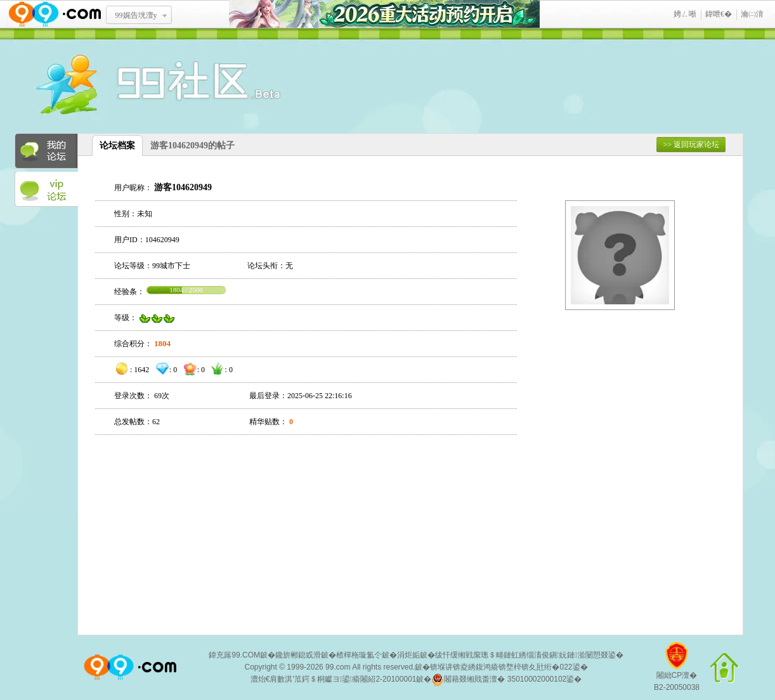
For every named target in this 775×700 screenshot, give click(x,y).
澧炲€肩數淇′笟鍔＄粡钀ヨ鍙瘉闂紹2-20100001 (334, 679)
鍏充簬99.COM (234, 655)
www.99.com (55, 14)
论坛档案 (117, 146)
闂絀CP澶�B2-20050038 (677, 671)
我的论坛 (46, 151)
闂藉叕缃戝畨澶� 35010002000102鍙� (506, 680)
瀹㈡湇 (752, 14)
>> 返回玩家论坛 (691, 145)
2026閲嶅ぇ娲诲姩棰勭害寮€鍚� (384, 14)
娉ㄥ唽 (685, 14)
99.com (338, 667)
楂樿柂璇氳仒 (359, 655)
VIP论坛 (46, 190)
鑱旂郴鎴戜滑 (298, 655)
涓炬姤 (408, 655)
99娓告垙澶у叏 (136, 20)
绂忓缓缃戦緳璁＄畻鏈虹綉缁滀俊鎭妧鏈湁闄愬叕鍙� (529, 655)
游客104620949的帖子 (192, 146)
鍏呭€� (719, 14)
